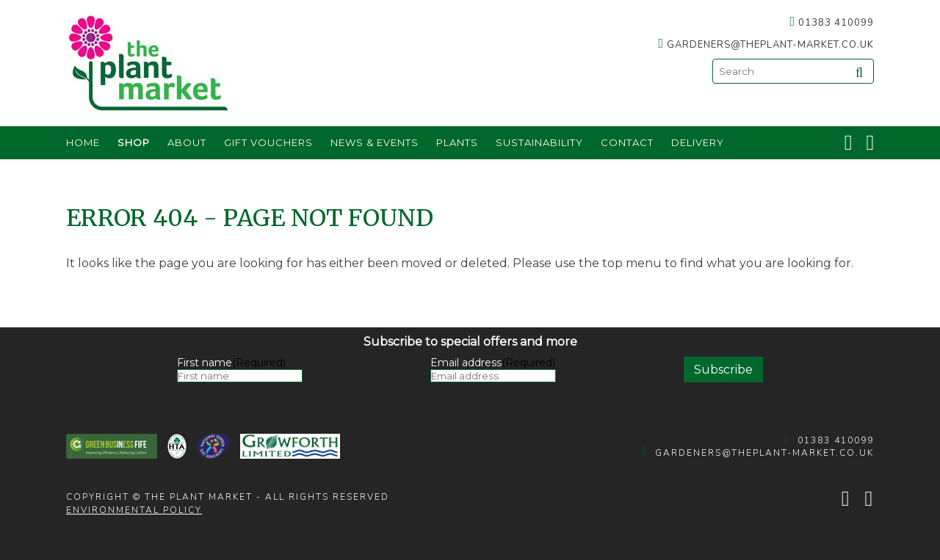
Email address (493, 363)
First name (231, 363)
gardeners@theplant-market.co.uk (770, 45)
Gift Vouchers (268, 142)
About (187, 142)
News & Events (375, 142)
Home (83, 142)
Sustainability (539, 142)
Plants (457, 142)
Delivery (698, 142)
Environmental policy (134, 510)
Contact (627, 142)
